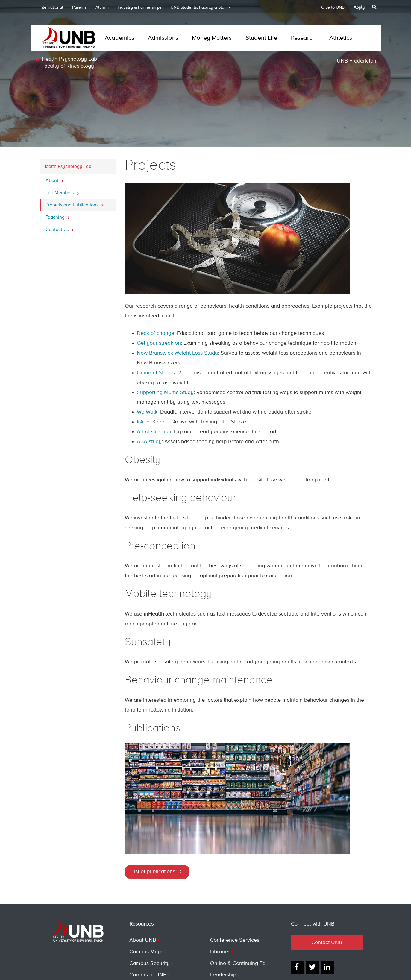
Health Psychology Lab (66, 59)
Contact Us (60, 228)
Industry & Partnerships (140, 7)
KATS (143, 422)
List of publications (153, 872)
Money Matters (212, 38)
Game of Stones (156, 373)
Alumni (102, 7)
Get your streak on (159, 343)
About (54, 179)
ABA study (149, 442)
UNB (201, 9)
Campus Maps (146, 952)
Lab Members (62, 191)
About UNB (143, 940)
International (51, 7)
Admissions (163, 38)
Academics (119, 38)
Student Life (261, 38)
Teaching (58, 216)
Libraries (220, 952)
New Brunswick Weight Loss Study (177, 353)
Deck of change (156, 333)
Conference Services (235, 940)
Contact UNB (327, 943)
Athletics (341, 38)
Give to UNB (333, 7)
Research (303, 38)
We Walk (147, 412)
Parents (79, 7)
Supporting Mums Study (165, 393)
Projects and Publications (75, 203)
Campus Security (150, 964)
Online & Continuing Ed (238, 964)
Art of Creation (154, 432)
